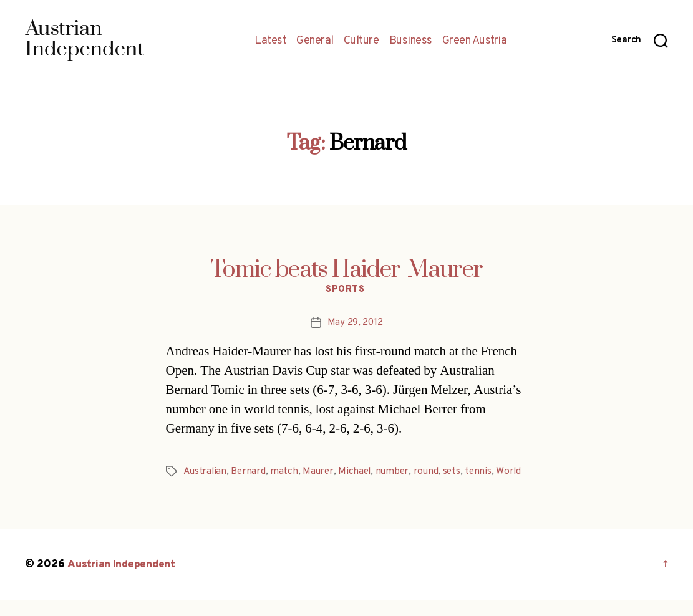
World (196, 488)
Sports (346, 291)
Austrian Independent (123, 581)
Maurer (320, 473)
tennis (485, 473)
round (431, 473)
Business (411, 41)
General (315, 41)
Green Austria (475, 41)
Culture (361, 41)
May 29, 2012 (355, 324)
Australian (206, 473)
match (286, 473)
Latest (270, 41)
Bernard (250, 473)
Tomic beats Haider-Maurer (346, 270)
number (396, 473)
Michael (358, 473)
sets (458, 473)
